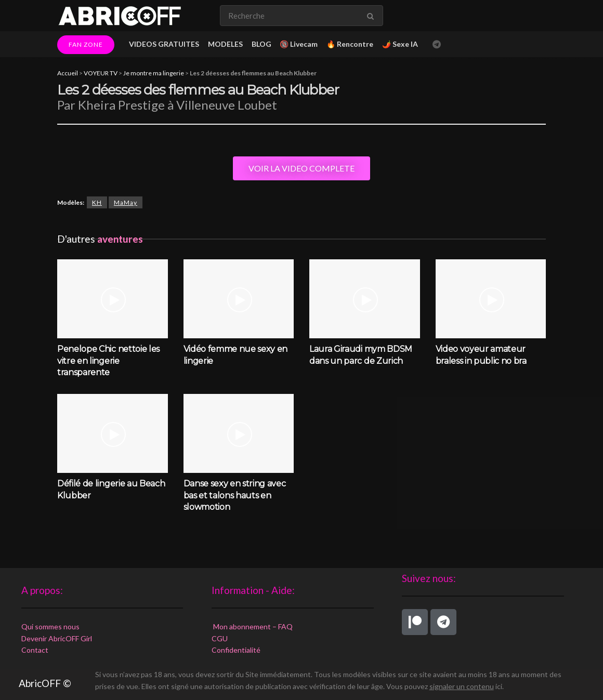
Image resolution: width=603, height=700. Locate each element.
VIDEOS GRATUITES (164, 44)
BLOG (261, 44)
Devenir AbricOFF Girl (57, 638)
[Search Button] (372, 16)
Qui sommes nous (50, 626)
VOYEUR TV (101, 73)
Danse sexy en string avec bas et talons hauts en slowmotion (235, 495)
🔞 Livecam (299, 44)
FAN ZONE (86, 44)
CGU (220, 638)
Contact (35, 650)
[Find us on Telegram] (437, 44)
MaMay (126, 202)
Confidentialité (236, 650)
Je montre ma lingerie (154, 73)
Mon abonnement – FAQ (252, 626)
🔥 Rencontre (350, 44)
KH (97, 202)
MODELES (225, 44)
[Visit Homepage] (120, 16)
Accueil (68, 73)
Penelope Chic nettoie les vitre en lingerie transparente (108, 361)
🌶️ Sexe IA (400, 44)
